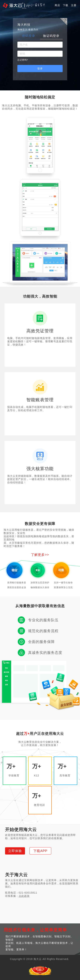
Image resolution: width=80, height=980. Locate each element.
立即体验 (15, 851)
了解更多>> (40, 555)
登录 (40, 69)
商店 (57, 5)
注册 (74, 5)
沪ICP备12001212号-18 (41, 963)
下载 (66, 5)
